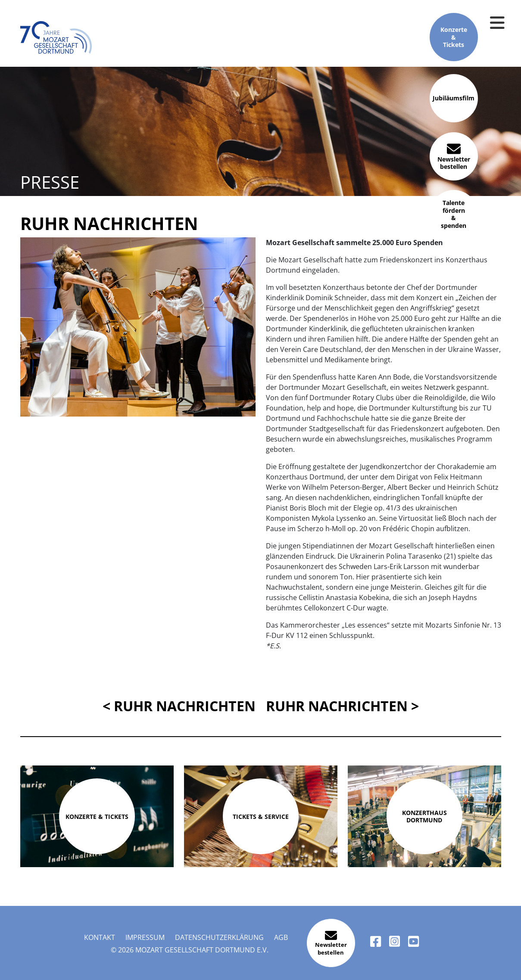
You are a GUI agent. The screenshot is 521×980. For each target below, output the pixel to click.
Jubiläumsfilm (454, 99)
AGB (281, 937)
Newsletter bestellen (454, 156)
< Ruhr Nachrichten (179, 706)
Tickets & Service (261, 817)
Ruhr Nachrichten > (342, 706)
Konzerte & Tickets (454, 37)
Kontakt (100, 937)
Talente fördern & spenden (454, 214)
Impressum (145, 937)
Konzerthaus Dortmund (424, 817)
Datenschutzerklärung (219, 937)
